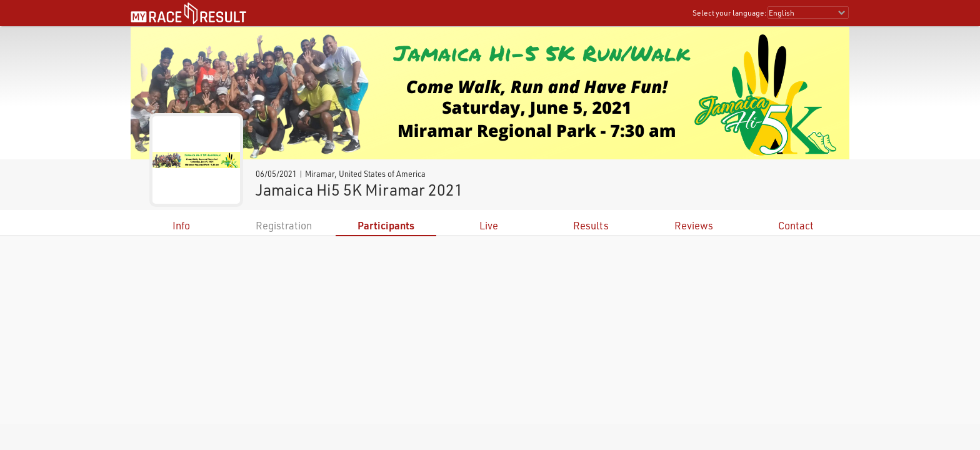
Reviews (694, 225)
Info (181, 225)
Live (489, 225)
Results (591, 225)
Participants (386, 225)
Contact (796, 225)
